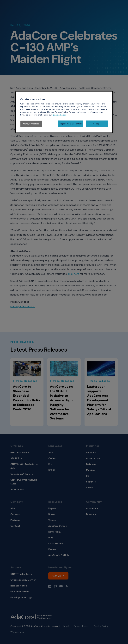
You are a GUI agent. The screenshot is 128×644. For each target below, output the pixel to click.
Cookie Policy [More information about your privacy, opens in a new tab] (59, 115)
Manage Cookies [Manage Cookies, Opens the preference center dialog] (31, 124)
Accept (97, 124)
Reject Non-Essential (71, 124)
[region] (64, 112)
